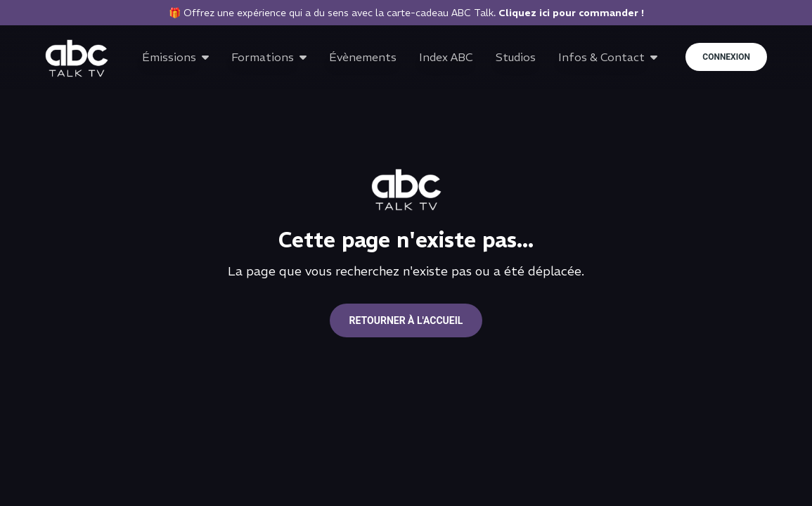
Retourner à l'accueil (406, 320)
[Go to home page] (77, 58)
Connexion (726, 57)
